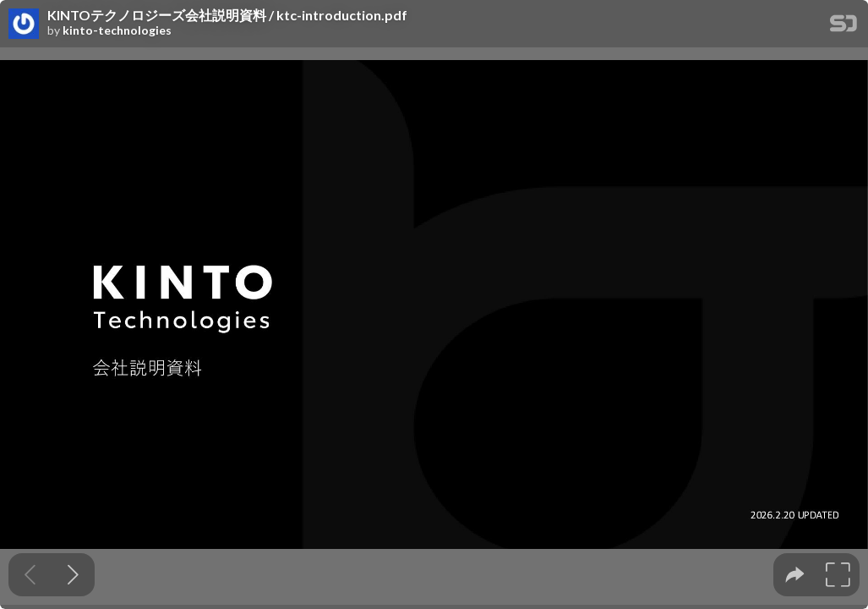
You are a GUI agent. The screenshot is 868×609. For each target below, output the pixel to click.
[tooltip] (795, 575)
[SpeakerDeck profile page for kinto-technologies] (24, 25)
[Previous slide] (30, 575)
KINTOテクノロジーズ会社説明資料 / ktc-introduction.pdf (227, 15)
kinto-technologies (117, 30)
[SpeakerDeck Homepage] (843, 27)
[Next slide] (73, 575)
